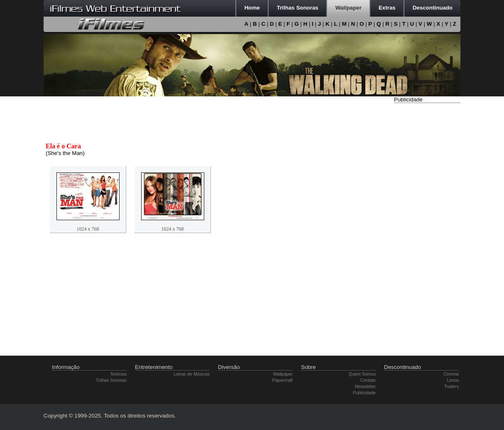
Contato (368, 380)
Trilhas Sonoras (111, 380)
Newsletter (365, 386)
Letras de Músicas (192, 374)
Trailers (451, 386)
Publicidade (364, 393)
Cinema (451, 374)
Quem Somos (362, 374)
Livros (453, 380)
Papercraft (283, 380)
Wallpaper (283, 374)
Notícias (119, 374)
